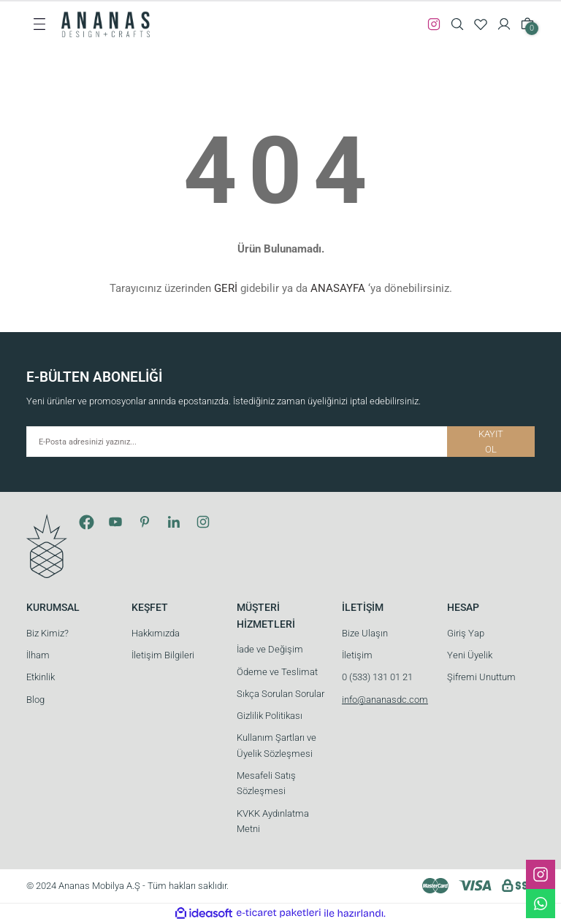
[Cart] (527, 24)
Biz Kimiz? (47, 633)
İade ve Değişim (270, 649)
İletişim (357, 655)
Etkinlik (41, 677)
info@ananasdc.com (385, 700)
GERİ (226, 288)
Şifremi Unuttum (481, 677)
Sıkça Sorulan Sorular (280, 694)
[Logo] (106, 23)
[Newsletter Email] (280, 442)
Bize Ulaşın (365, 633)
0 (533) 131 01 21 (377, 677)
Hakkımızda (156, 633)
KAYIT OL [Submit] (491, 442)
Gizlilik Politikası (270, 716)
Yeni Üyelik (470, 655)
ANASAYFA (338, 288)
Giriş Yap (466, 633)
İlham (38, 655)
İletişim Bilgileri (163, 655)
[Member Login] (504, 24)
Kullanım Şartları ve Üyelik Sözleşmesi (276, 745)
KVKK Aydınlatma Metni (273, 821)
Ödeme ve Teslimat (277, 672)
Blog (35, 700)
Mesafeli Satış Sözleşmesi (266, 783)
